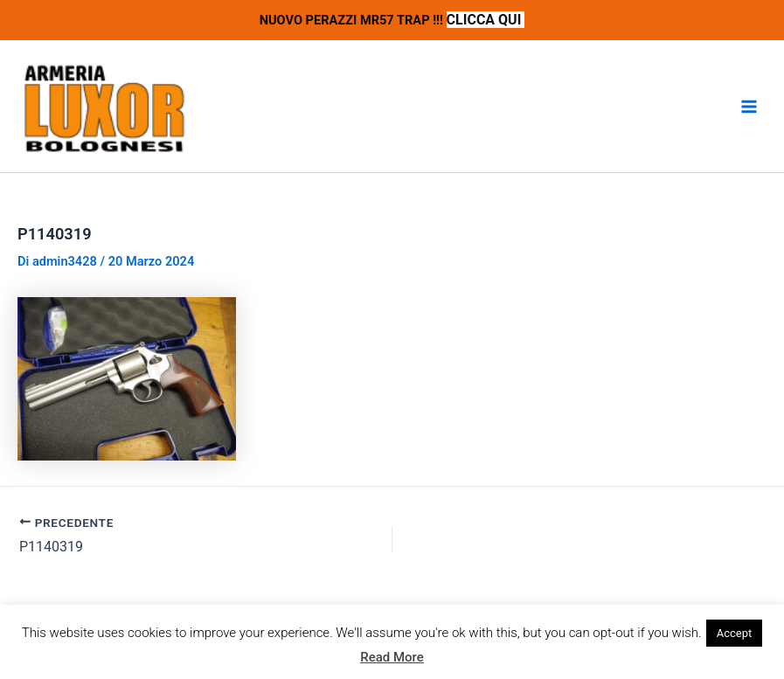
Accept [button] (735, 633)
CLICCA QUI (486, 20)
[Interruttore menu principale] (749, 107)
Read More (392, 657)
